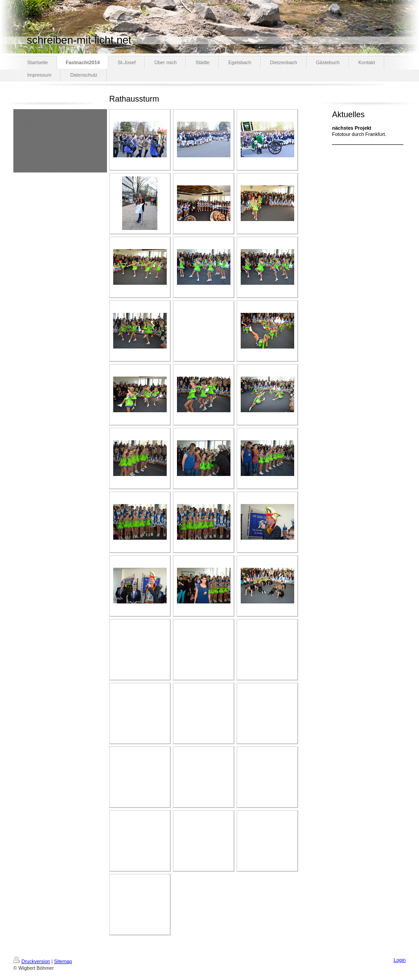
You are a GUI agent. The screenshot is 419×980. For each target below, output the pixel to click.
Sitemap (63, 961)
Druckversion (32, 961)
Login (400, 960)
